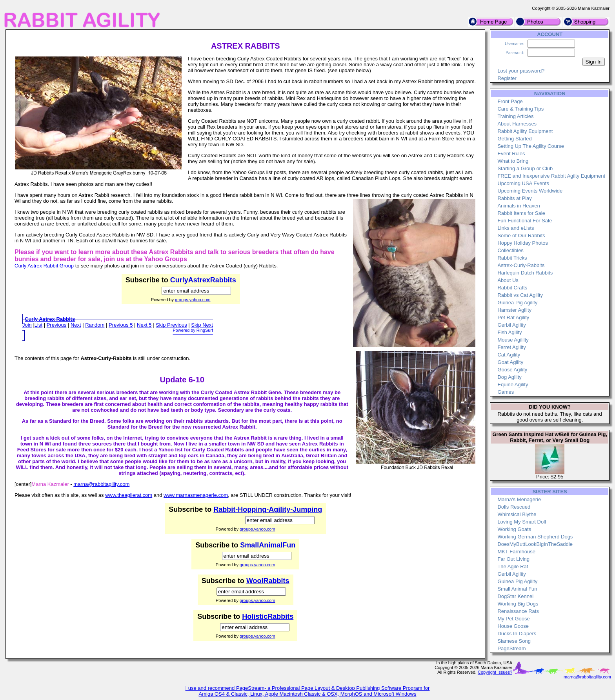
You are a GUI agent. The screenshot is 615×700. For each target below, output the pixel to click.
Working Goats (514, 529)
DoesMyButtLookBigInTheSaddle (535, 544)
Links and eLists (516, 228)
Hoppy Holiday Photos (523, 243)
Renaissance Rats (518, 611)
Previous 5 (121, 325)
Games (506, 392)
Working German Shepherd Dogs (535, 537)
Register (507, 78)
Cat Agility (509, 355)
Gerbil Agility (511, 325)
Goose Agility (512, 370)
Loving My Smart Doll (522, 522)
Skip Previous (171, 325)
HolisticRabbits (268, 616)
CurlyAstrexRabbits (203, 280)
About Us (508, 280)
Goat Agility (510, 362)
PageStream (511, 648)
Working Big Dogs (518, 604)
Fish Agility (509, 332)
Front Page (510, 101)
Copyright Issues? (495, 672)
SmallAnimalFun (268, 545)
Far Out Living (513, 559)
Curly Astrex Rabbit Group (44, 266)
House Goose (513, 626)
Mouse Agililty (513, 340)
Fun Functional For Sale (525, 221)
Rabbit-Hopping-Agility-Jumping (268, 509)
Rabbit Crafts (512, 288)
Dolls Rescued (514, 507)
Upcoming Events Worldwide (530, 191)
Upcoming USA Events (523, 183)
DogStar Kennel (515, 596)
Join (27, 325)
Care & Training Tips (520, 109)
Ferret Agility (511, 347)
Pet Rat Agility (513, 317)
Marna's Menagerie (519, 499)
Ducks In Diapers (517, 634)
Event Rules (511, 154)
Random (95, 325)
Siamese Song (514, 641)
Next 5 (144, 325)
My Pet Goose (513, 619)
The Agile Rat (513, 566)
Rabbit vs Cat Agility (520, 295)
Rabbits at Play (514, 198)
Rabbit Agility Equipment (525, 131)
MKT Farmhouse (516, 552)
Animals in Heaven (519, 206)
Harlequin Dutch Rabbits (525, 273)
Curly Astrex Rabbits (50, 319)
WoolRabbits (268, 581)
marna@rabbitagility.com (101, 484)
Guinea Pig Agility (517, 303)
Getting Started (514, 139)
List (38, 325)
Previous (57, 325)
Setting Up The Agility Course (531, 146)
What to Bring (513, 161)
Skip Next (202, 325)
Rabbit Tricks (512, 258)
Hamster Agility (514, 310)
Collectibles (510, 250)
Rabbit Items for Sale (521, 213)
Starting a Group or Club (525, 168)
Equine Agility (513, 385)
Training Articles (515, 116)
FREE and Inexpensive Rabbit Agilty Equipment (551, 176)
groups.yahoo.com (193, 300)
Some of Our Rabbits (521, 235)
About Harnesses (517, 124)
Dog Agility (509, 377)
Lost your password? (521, 71)
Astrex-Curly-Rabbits (521, 265)
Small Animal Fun (517, 589)
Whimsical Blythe (517, 514)
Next (76, 325)
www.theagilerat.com (129, 495)
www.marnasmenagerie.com (196, 495)
